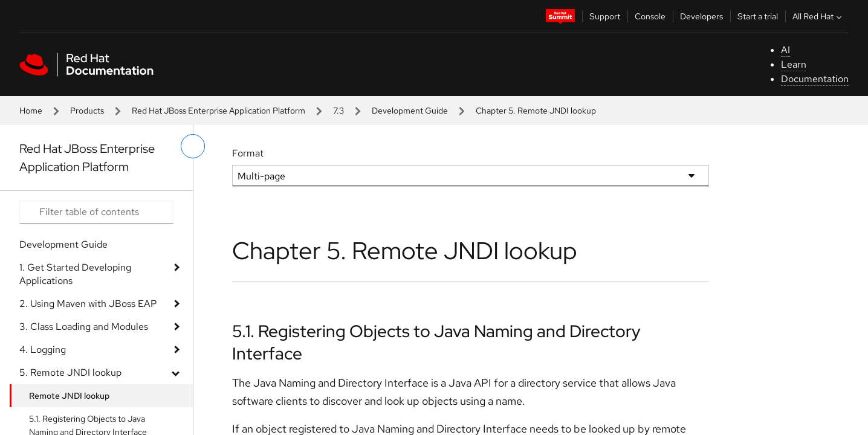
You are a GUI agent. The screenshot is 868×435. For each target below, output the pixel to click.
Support (605, 16)
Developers (701, 16)
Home (31, 111)
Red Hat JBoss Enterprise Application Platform (219, 111)
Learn (794, 64)
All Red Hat (818, 16)
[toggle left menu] (193, 146)
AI (785, 50)
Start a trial (758, 16)
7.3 (338, 111)
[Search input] (96, 212)
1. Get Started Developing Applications (75, 274)
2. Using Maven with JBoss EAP (88, 304)
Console (650, 16)
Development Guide (410, 111)
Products (87, 111)
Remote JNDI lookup (69, 396)
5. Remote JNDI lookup (70, 372)
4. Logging (43, 350)
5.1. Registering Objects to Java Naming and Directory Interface (436, 342)
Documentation (815, 79)
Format (248, 153)
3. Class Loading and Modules (84, 327)
